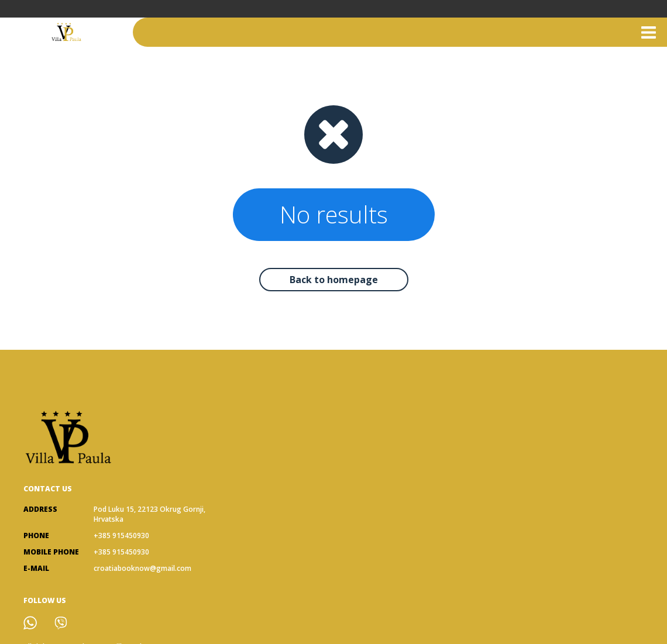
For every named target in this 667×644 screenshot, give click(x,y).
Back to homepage (334, 280)
